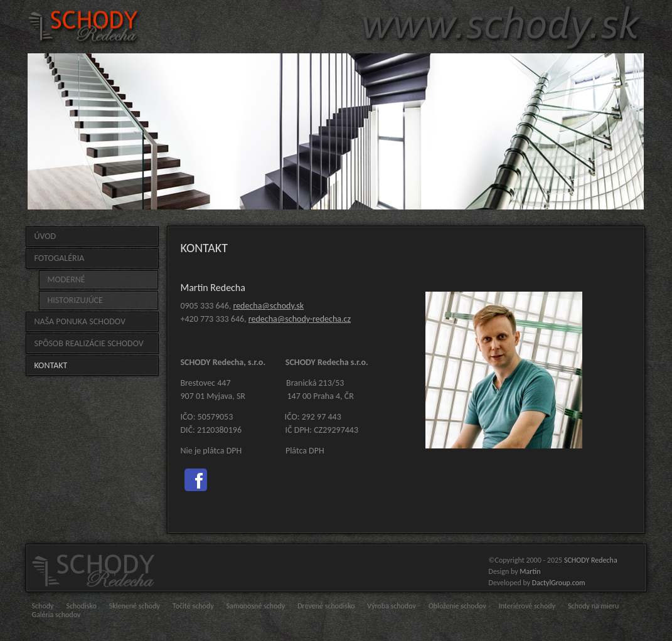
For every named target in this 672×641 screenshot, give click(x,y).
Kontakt (51, 365)
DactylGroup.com (559, 583)
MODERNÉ (67, 279)
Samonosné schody (256, 606)
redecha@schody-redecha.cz (300, 319)
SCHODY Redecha (591, 560)
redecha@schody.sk (268, 306)
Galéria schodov (56, 615)
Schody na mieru (593, 606)
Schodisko (81, 606)
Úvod (45, 236)
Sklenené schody (135, 606)
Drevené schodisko (326, 606)
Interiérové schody (527, 606)
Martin (530, 571)
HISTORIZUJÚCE (75, 300)
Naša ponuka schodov (80, 321)
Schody (43, 606)
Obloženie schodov (457, 606)
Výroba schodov (392, 606)
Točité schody (193, 606)
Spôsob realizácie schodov (89, 343)
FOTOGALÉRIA (60, 258)
